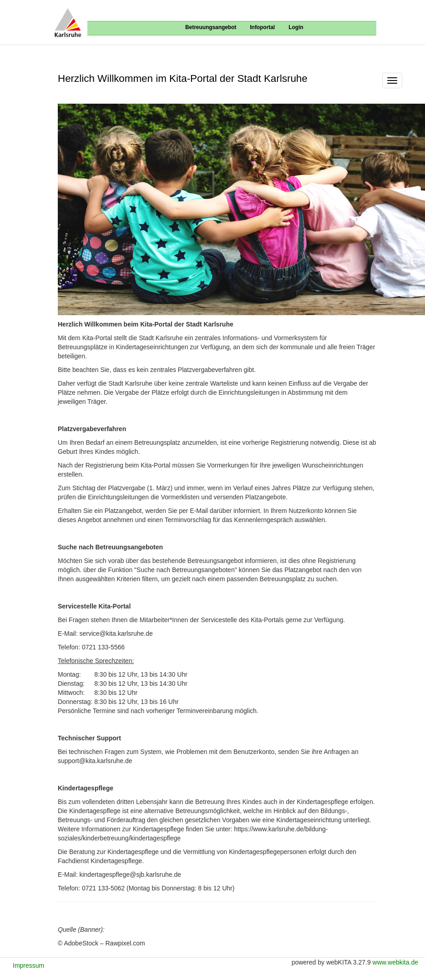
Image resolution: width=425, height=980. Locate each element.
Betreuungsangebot (211, 27)
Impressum (28, 965)
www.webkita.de (395, 962)
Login (296, 27)
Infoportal (262, 27)
